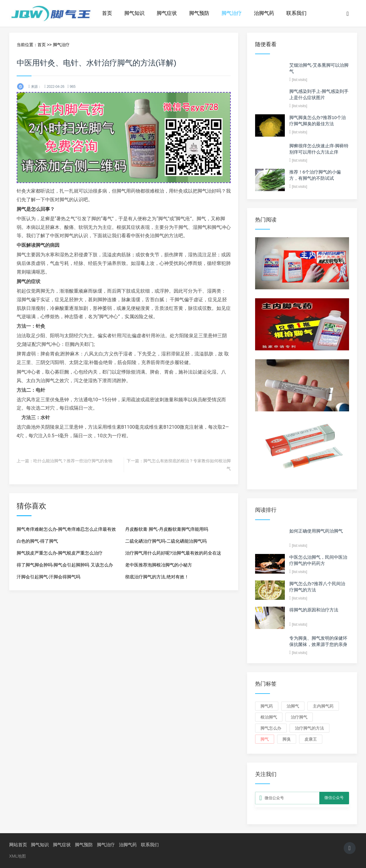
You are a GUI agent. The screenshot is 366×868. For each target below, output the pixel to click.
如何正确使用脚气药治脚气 (316, 531)
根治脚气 (269, 717)
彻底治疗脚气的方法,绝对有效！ (157, 577)
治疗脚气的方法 (310, 728)
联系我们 (296, 13)
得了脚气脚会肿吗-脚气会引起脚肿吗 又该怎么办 (65, 565)
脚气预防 (199, 13)
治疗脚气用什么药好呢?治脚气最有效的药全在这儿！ (173, 555)
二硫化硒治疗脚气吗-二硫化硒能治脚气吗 (166, 541)
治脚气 (293, 706)
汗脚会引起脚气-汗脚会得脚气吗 (49, 577)
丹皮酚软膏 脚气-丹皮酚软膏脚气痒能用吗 (167, 529)
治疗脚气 (299, 717)
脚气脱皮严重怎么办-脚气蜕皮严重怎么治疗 (60, 553)
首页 (107, 13)
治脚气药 (264, 13)
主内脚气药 (323, 706)
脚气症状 (167, 13)
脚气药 (267, 706)
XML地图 (18, 856)
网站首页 (18, 845)
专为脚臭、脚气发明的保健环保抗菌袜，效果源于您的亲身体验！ (318, 644)
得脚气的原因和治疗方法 (314, 610)
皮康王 (311, 739)
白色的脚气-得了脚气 (37, 541)
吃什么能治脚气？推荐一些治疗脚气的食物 (73, 461)
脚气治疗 (232, 13)
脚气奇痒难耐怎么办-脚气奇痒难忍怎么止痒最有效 (66, 529)
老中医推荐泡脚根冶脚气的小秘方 (159, 565)
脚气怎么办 (271, 728)
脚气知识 (134, 13)
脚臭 (287, 739)
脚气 (265, 739)
